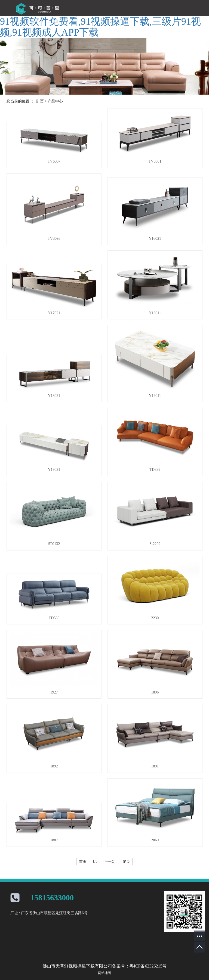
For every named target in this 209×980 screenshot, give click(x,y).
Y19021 (54, 470)
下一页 (109, 861)
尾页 (126, 861)
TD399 (155, 470)
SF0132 (54, 544)
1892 (54, 766)
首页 (83, 861)
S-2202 (155, 544)
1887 (54, 840)
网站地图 (104, 973)
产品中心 (55, 101)
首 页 (39, 101)
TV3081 (155, 161)
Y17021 (54, 313)
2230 (155, 618)
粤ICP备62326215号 (148, 966)
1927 (54, 692)
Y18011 (155, 313)
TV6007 (54, 161)
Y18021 (54, 396)
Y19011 (155, 396)
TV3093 (54, 239)
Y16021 (155, 239)
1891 (155, 766)
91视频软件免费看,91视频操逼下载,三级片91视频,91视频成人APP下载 (100, 27)
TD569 (54, 618)
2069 (155, 840)
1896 (155, 692)
